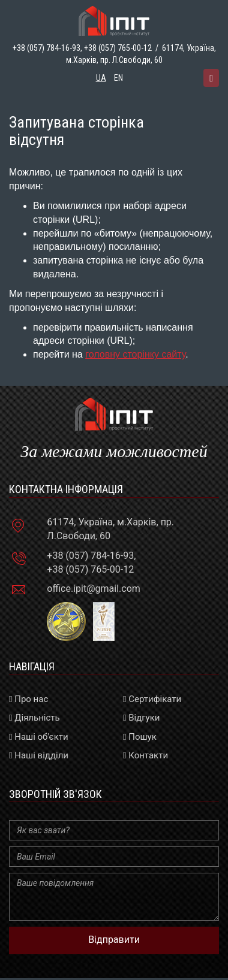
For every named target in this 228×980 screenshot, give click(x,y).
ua (101, 78)
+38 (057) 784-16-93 (90, 556)
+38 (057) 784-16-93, (47, 48)
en (118, 78)
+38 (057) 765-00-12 (118, 48)
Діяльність (34, 718)
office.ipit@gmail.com (93, 589)
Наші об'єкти (39, 737)
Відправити (114, 940)
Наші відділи (39, 755)
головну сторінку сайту (135, 354)
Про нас (28, 699)
